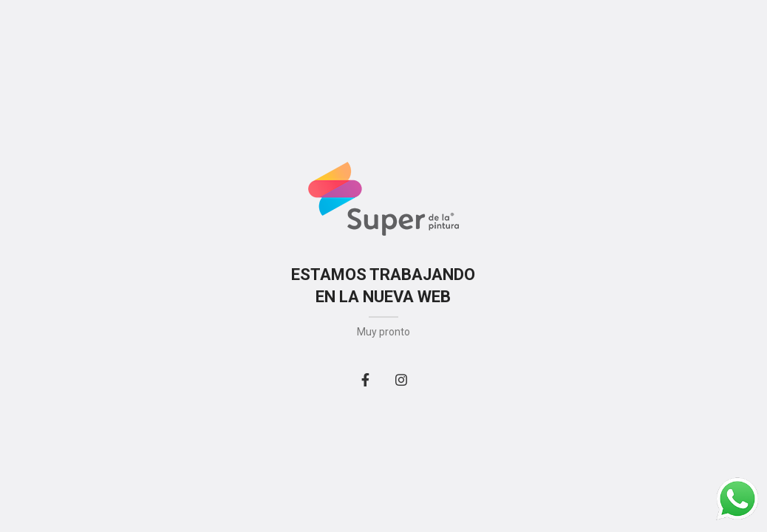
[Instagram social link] (401, 380)
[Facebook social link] (366, 380)
